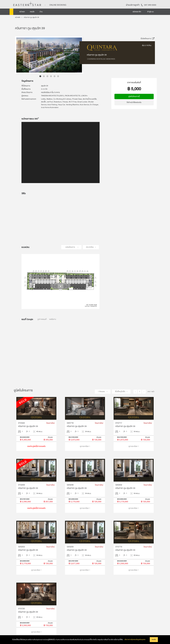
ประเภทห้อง (90, 247)
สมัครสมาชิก (137, 12)
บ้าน (41, 12)
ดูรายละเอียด (85, 446)
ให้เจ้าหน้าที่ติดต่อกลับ (134, 102)
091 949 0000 (150, 5)
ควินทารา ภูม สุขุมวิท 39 (31, 17)
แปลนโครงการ (70, 247)
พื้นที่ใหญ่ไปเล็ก (120, 392)
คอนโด (32, 12)
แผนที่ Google (27, 319)
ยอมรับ (154, 639)
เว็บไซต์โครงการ (148, 39)
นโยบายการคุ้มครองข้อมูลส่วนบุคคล (135, 639)
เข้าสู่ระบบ (150, 12)
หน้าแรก (22, 12)
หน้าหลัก (18, 17)
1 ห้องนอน (102, 392)
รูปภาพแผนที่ (42, 319)
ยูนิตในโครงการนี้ (134, 96)
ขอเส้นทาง (53, 319)
